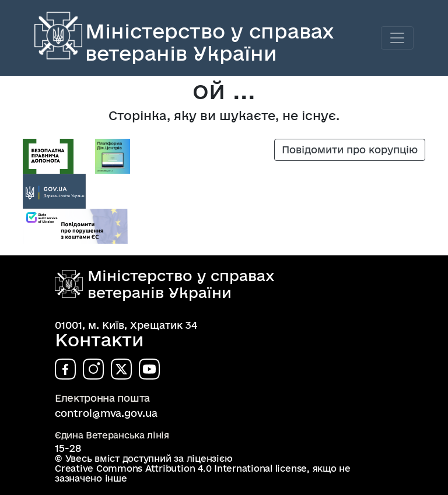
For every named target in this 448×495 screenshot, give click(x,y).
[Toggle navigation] (397, 38)
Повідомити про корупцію (350, 150)
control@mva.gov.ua (106, 413)
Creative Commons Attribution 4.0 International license (181, 468)
